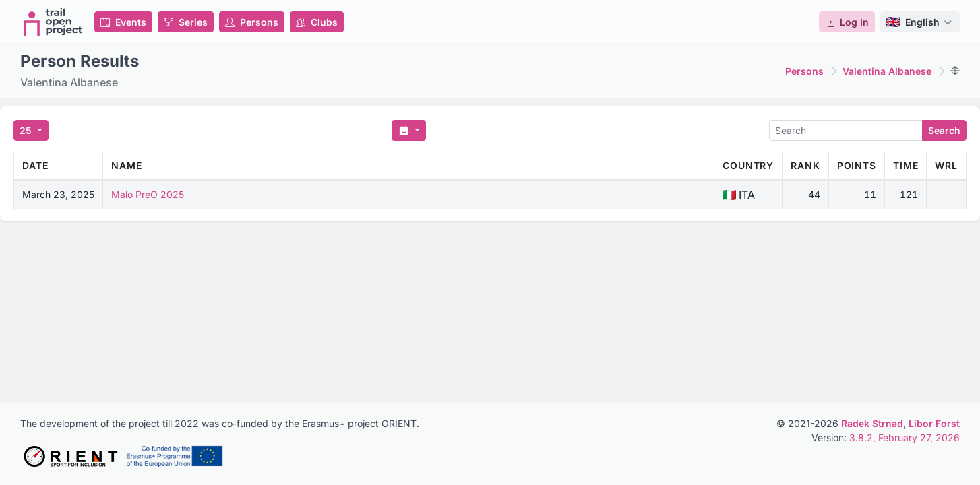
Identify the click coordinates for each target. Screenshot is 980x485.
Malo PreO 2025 (148, 194)
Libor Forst (934, 423)
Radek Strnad (872, 423)
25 (27, 130)
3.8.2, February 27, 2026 (905, 438)
